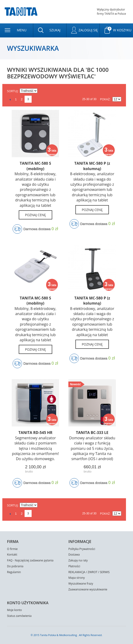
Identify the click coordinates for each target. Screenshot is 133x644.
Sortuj (12, 91)
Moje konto (14, 610)
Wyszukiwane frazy (81, 584)
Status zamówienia (19, 616)
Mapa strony (77, 578)
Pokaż (105, 99)
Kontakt (12, 555)
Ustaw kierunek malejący (42, 91)
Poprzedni (10, 99)
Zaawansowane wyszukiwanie (88, 589)
